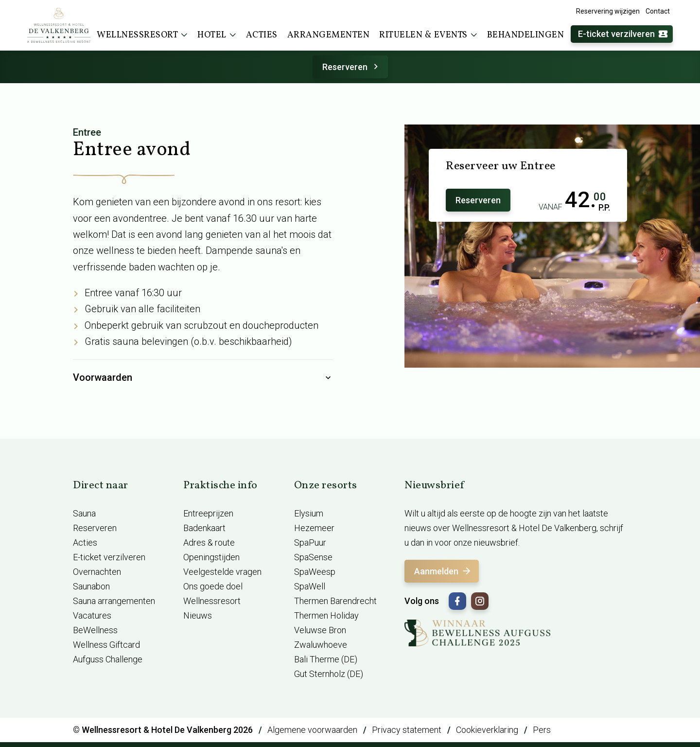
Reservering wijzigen (608, 11)
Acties (262, 35)
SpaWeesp (315, 572)
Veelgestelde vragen (222, 572)
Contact (658, 11)
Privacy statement (407, 730)
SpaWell (310, 586)
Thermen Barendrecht (335, 601)
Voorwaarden (203, 378)
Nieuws (198, 615)
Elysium (309, 513)
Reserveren (352, 67)
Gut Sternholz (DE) (329, 674)
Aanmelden (443, 571)
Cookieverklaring (487, 730)
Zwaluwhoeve (321, 645)
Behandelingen (526, 35)
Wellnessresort (142, 35)
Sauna (84, 513)
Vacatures (92, 615)
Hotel (217, 35)
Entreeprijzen (208, 513)
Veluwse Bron (320, 630)
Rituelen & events (428, 35)
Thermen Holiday (326, 615)
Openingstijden (211, 557)
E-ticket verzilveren (623, 34)
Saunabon (91, 586)
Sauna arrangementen (114, 601)
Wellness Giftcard (106, 645)
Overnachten (97, 572)
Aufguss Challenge (108, 659)
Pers (542, 730)
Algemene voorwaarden (312, 730)
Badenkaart (204, 528)
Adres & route (209, 542)
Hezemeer (314, 528)
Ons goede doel (213, 586)
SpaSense (313, 557)
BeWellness (95, 630)
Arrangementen (329, 35)
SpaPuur (310, 542)
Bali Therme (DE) (326, 659)
